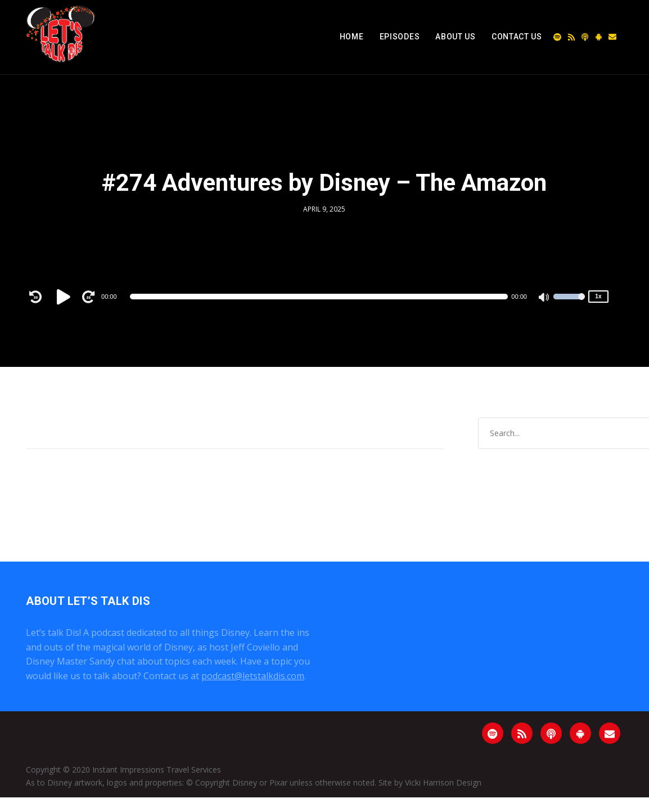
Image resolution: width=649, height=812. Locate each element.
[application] (319, 297)
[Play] (65, 297)
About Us (456, 37)
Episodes (400, 37)
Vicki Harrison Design (443, 782)
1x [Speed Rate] (598, 296)
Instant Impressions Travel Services (157, 770)
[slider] (319, 297)
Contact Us (517, 37)
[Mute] (544, 298)
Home (352, 37)
